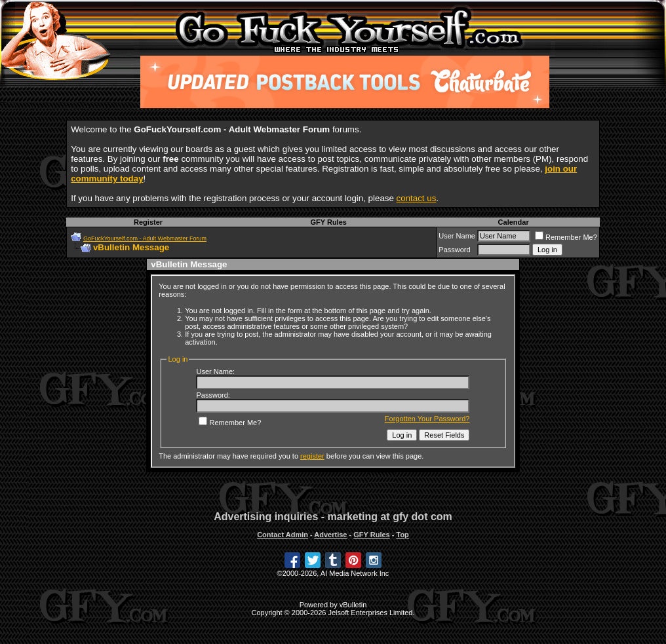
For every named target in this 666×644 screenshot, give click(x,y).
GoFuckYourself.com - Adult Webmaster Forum (145, 238)
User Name (457, 236)
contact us (417, 198)
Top (402, 535)
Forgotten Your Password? (427, 419)
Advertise (330, 535)
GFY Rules (328, 222)
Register (148, 222)
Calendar (514, 222)
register (312, 456)
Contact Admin (283, 535)
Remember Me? (566, 237)
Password (454, 250)
